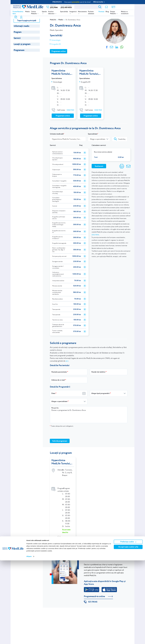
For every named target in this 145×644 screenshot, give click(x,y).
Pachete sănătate (91, 13)
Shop (100, 7)
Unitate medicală (57, 134)
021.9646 (93, 594)
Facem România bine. (18, 13)
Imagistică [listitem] (73, 12)
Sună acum (99, 166)
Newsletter (94, 7)
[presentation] (65, 433)
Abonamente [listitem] (82, 12)
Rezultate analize (107, 7)
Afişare (29, 640)
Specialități (64, 12)
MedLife (53, 20)
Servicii (17, 38)
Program (18, 32)
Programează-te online (94, 588)
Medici (27, 12)
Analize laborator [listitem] (51, 13)
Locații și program (22, 44)
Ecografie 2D (56, 44)
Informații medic (21, 26)
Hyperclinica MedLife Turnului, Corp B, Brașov (61, 72)
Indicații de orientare (64, 536)
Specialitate (93, 134)
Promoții (101, 12)
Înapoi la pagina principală (27, 20)
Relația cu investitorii (125, 13)
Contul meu (114, 7)
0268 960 (70, 110)
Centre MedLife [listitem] (34, 13)
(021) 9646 (95, 235)
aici (67, 361)
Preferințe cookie (128, 625)
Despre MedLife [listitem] (113, 13)
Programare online (125, 7)
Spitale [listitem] (44, 12)
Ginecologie (56, 40)
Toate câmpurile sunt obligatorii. (62, 426)
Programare (19, 50)
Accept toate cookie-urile (128, 630)
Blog (107, 12)
